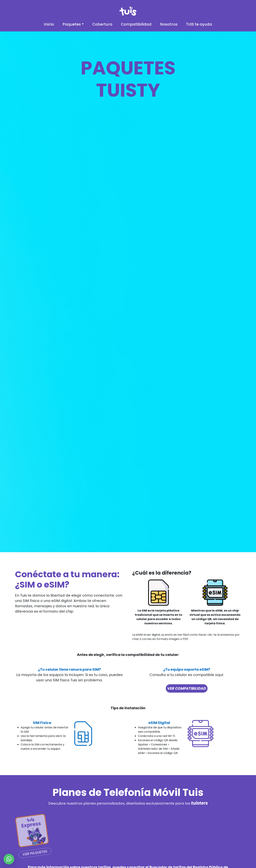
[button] (73, 24)
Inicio (49, 24)
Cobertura (102, 24)
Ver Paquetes (34, 853)
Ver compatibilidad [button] (187, 688)
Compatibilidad (136, 24)
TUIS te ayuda (199, 24)
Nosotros (169, 24)
